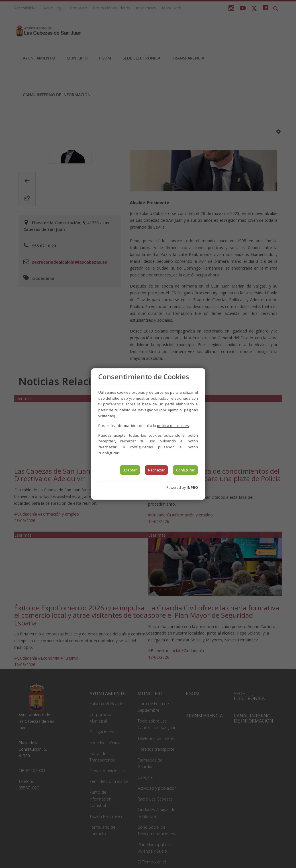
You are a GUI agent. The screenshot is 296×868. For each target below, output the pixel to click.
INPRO (192, 488)
